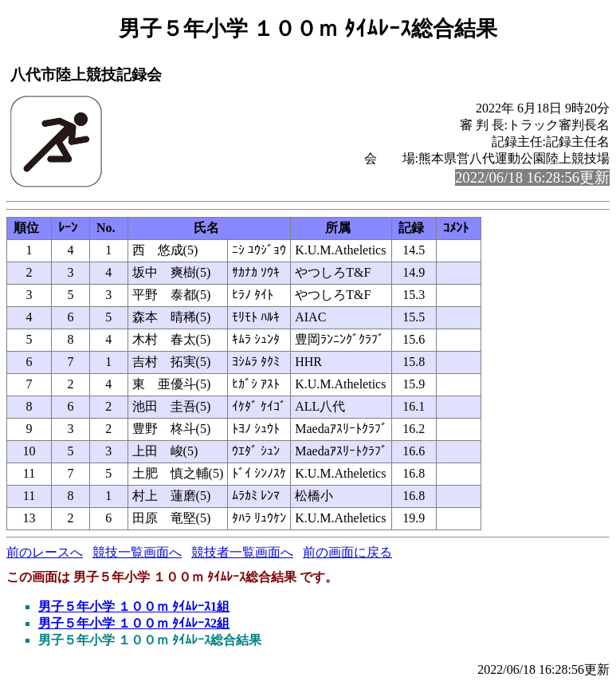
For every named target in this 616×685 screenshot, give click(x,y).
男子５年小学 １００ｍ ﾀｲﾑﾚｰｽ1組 (134, 606)
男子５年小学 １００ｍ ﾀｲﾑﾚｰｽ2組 (134, 623)
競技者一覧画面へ (242, 552)
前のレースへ (45, 552)
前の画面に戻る (347, 552)
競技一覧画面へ (137, 552)
